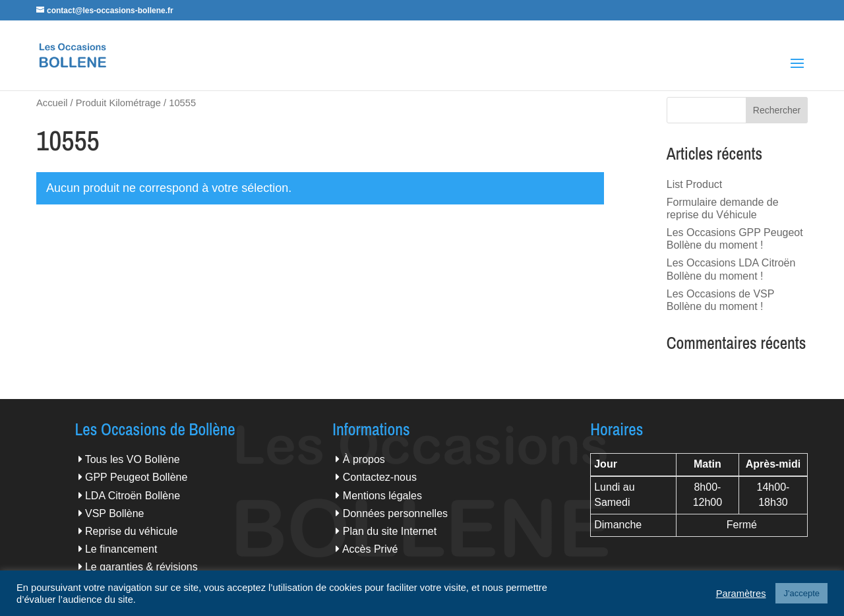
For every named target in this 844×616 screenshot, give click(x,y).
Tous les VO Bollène (133, 459)
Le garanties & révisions (141, 567)
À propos (364, 459)
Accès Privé (370, 549)
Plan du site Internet (390, 531)
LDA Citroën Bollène (133, 496)
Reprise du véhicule (132, 531)
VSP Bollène (115, 513)
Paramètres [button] (741, 594)
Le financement (121, 549)
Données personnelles (395, 513)
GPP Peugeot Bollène (136, 477)
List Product (694, 184)
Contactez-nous (380, 477)
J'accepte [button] (801, 593)
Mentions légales (382, 496)
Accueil (52, 103)
